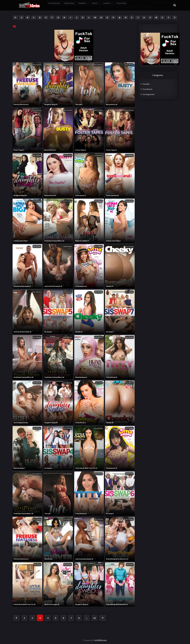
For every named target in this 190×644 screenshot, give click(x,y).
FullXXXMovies (100, 640)
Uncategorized (149, 94)
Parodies (146, 84)
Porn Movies (44, 5)
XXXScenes (60, 5)
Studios (74, 5)
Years (87, 5)
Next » (103, 618)
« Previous (16, 618)
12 (94, 618)
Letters (99, 5)
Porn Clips (114, 5)
